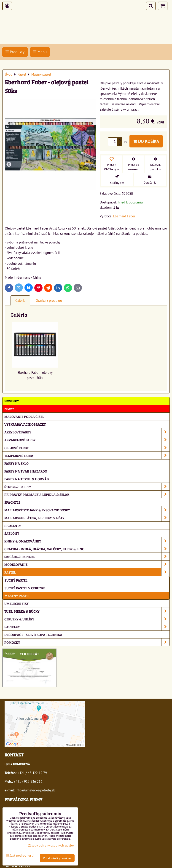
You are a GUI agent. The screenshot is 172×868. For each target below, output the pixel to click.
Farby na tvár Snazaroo (26, 471)
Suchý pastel (16, 580)
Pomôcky (87, 642)
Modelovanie (87, 564)
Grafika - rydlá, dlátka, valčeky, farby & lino (87, 549)
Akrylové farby (87, 432)
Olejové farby (87, 448)
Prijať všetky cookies (57, 858)
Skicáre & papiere (87, 557)
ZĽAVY (9, 409)
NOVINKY (12, 401)
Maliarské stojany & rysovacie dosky (87, 510)
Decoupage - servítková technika (33, 634)
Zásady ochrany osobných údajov (51, 845)
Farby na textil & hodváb (27, 479)
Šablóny (12, 533)
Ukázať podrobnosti (20, 855)
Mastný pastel (17, 596)
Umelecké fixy (17, 603)
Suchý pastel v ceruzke (25, 588)
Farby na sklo (16, 463)
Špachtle (12, 502)
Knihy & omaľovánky (87, 541)
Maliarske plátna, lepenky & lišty (87, 518)
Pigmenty (13, 525)
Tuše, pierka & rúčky (87, 611)
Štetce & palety (87, 487)
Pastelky (87, 627)
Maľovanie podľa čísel (24, 416)
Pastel (87, 572)
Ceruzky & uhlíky (87, 619)
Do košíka (146, 141)
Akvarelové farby (87, 440)
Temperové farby (87, 455)
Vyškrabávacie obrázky (25, 424)
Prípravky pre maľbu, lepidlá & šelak (87, 494)
